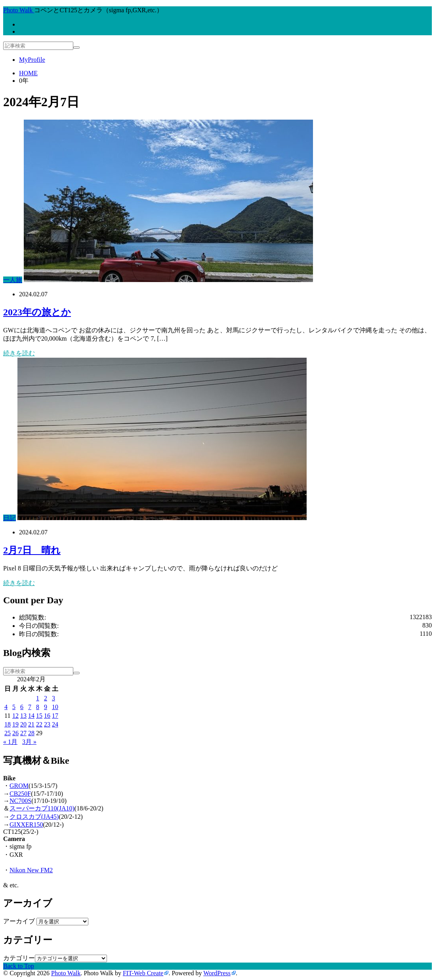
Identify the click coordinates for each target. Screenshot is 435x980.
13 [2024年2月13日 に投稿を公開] (23, 716)
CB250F (20, 794)
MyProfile (32, 60)
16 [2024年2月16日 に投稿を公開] (47, 716)
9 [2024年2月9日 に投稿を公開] (46, 707)
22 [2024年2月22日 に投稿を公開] (39, 724)
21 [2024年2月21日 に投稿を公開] (31, 724)
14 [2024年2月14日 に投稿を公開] (31, 716)
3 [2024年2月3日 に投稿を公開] (53, 698)
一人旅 (13, 280)
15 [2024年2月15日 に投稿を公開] (39, 716)
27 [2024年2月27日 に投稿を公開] (23, 733)
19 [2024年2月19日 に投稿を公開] (15, 724)
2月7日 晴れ (32, 550)
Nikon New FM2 (31, 870)
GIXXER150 (26, 825)
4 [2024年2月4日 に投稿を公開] (6, 707)
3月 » (29, 742)
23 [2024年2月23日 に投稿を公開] (47, 724)
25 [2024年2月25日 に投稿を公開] (8, 733)
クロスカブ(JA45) (34, 817)
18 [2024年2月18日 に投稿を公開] (8, 724)
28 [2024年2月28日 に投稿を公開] (31, 733)
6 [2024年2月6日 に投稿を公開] (22, 707)
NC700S (20, 801)
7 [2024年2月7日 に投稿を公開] (30, 707)
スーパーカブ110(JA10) (42, 808)
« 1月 (10, 742)
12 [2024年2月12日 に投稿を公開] (15, 716)
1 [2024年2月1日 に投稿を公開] (38, 698)
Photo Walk (66, 973)
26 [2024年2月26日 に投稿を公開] (15, 733)
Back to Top (19, 966)
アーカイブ (19, 921)
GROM (19, 786)
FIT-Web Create (143, 973)
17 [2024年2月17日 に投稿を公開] (55, 716)
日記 (10, 518)
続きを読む (19, 353)
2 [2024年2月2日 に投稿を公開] (46, 698)
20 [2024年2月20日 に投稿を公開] (23, 724)
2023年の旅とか (37, 312)
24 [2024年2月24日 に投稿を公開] (55, 724)
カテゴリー (19, 958)
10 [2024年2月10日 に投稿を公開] (55, 707)
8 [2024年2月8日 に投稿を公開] (38, 707)
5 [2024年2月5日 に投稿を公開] (14, 707)
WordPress (217, 973)
